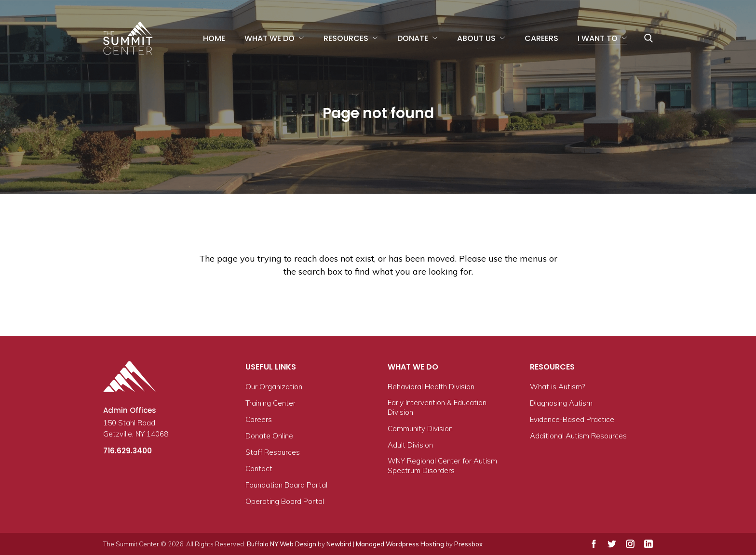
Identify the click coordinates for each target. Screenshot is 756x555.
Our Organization (274, 387)
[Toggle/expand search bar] (648, 38)
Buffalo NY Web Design (282, 544)
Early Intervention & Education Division (437, 407)
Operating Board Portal (285, 501)
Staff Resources (273, 452)
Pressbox (468, 544)
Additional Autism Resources (578, 436)
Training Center (270, 403)
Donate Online (269, 436)
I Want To (598, 38)
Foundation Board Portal (286, 485)
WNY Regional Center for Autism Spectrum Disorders (442, 466)
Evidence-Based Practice (572, 419)
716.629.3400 (128, 451)
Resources (346, 38)
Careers (541, 38)
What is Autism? (557, 387)
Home (214, 38)
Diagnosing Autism (561, 403)
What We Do (270, 38)
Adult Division (410, 445)
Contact (259, 469)
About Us (476, 38)
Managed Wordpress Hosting (400, 544)
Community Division (420, 429)
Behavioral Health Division (431, 387)
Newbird (339, 544)
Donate (413, 38)
